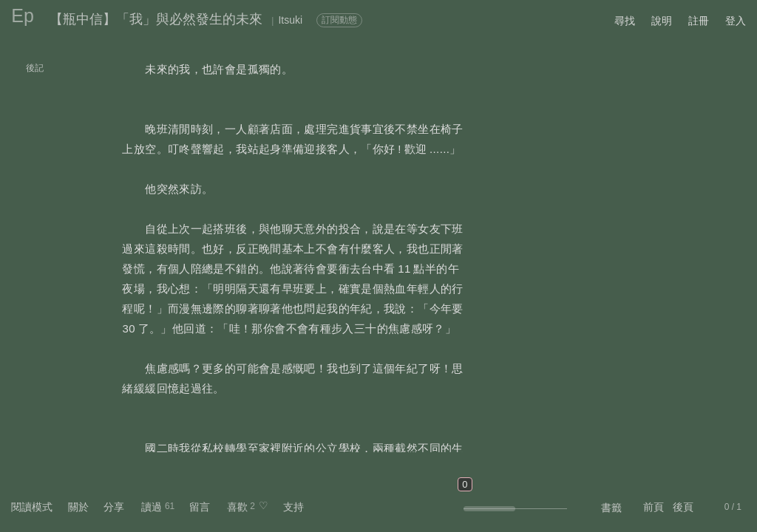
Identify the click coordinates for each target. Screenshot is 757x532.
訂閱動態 (339, 20)
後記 (35, 68)
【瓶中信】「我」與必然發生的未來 (156, 19)
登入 (736, 21)
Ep (23, 16)
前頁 (654, 507)
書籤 (611, 508)
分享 (114, 507)
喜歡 (237, 507)
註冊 (699, 21)
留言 (200, 507)
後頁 (683, 507)
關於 (78, 507)
